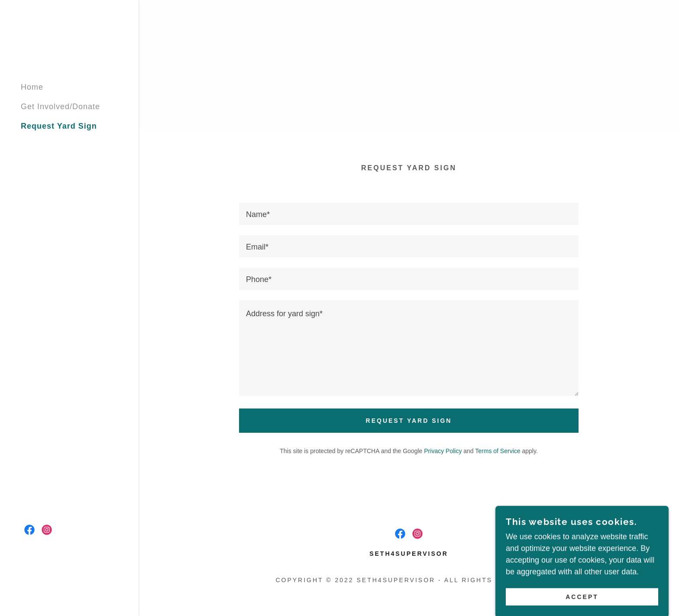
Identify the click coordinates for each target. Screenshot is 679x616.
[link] (29, 530)
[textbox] (409, 214)
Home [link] (32, 87)
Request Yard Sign (409, 421)
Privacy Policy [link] (443, 451)
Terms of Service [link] (498, 451)
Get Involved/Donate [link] (60, 107)
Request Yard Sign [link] (59, 126)
